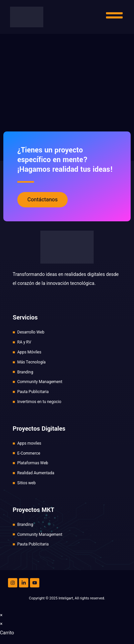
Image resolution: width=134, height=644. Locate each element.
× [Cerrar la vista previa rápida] (1, 615)
